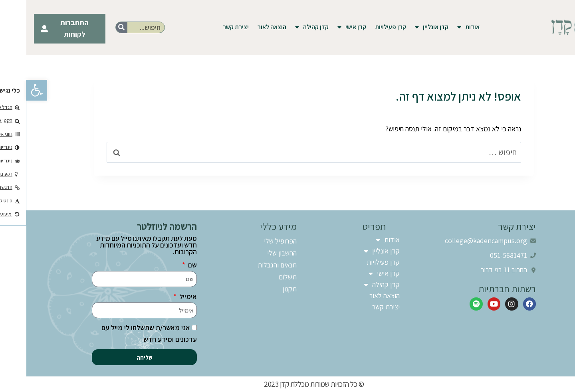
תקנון (263, 289)
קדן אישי (325, 27)
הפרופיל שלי (254, 241)
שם (165, 265)
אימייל (161, 296)
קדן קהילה (286, 27)
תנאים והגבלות (251, 265)
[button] (10, 90)
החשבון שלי (256, 253)
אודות (442, 27)
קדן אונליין (405, 27)
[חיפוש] (95, 27)
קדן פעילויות (364, 27)
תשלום (261, 277)
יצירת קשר (209, 27)
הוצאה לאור (246, 27)
